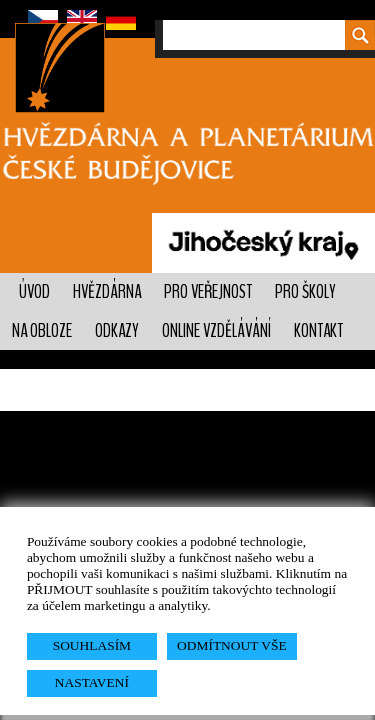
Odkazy (117, 331)
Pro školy (305, 292)
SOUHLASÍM (92, 645)
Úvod (34, 292)
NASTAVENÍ (92, 682)
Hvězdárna (107, 292)
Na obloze (42, 331)
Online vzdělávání (216, 331)
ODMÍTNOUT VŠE (232, 645)
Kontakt (318, 331)
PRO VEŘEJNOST (208, 292)
